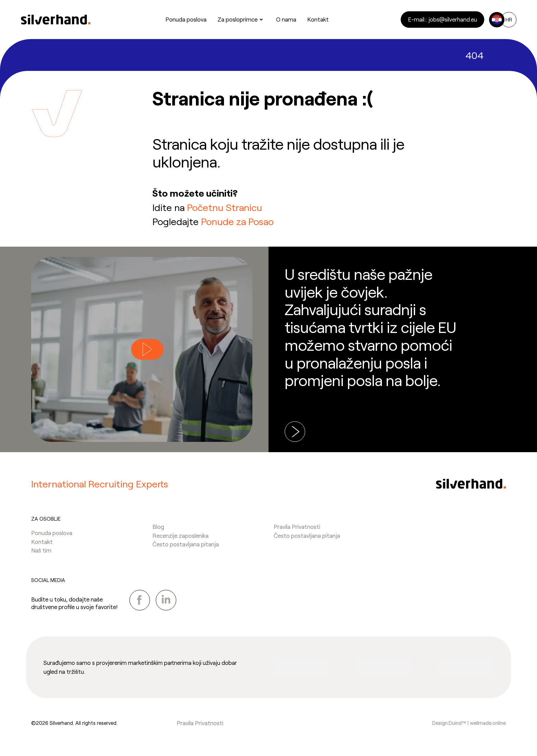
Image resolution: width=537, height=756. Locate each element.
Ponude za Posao (237, 221)
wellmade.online (488, 723)
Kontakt (42, 542)
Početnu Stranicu (224, 207)
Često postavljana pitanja (186, 544)
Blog (158, 526)
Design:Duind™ (449, 723)
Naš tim (41, 550)
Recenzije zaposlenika (180, 535)
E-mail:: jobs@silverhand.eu (442, 19)
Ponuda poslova (52, 533)
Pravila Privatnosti (297, 526)
